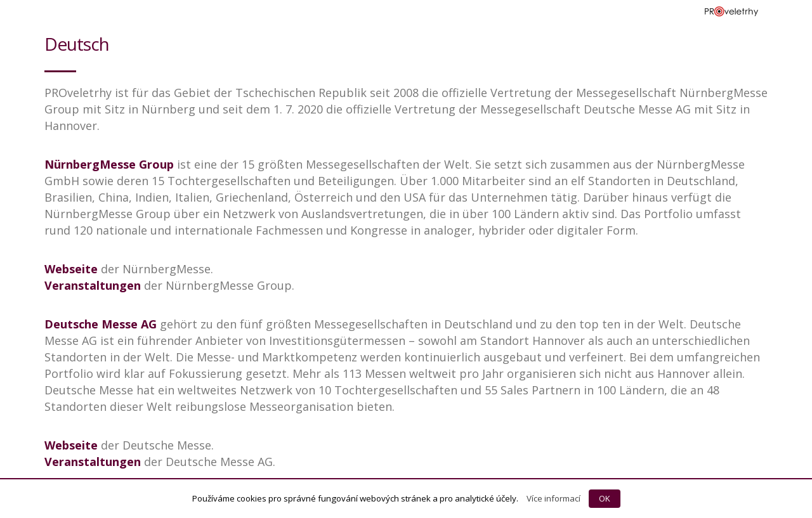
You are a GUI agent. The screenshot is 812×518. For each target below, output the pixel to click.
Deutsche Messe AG (101, 324)
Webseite (71, 269)
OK (605, 498)
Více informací (553, 498)
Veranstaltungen (93, 285)
